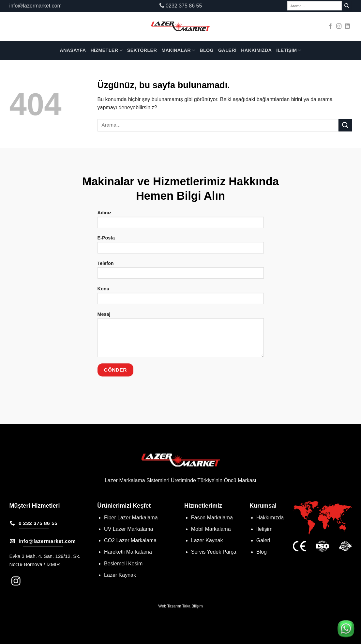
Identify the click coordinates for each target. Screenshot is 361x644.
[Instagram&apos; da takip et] (339, 26)
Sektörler (142, 50)
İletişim (289, 50)
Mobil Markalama (211, 529)
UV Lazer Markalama (128, 529)
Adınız (181, 221)
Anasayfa (73, 50)
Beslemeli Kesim (123, 564)
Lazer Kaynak (120, 575)
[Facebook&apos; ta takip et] (330, 26)
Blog (207, 50)
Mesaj (181, 337)
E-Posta (181, 246)
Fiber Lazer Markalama (131, 518)
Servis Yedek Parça (214, 552)
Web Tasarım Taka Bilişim (180, 606)
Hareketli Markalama (128, 552)
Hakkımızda (256, 50)
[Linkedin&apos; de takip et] (347, 26)
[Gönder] (347, 6)
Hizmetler (106, 50)
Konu (181, 297)
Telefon (181, 272)
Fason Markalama (212, 518)
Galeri (227, 50)
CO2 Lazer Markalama (130, 540)
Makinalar (178, 50)
